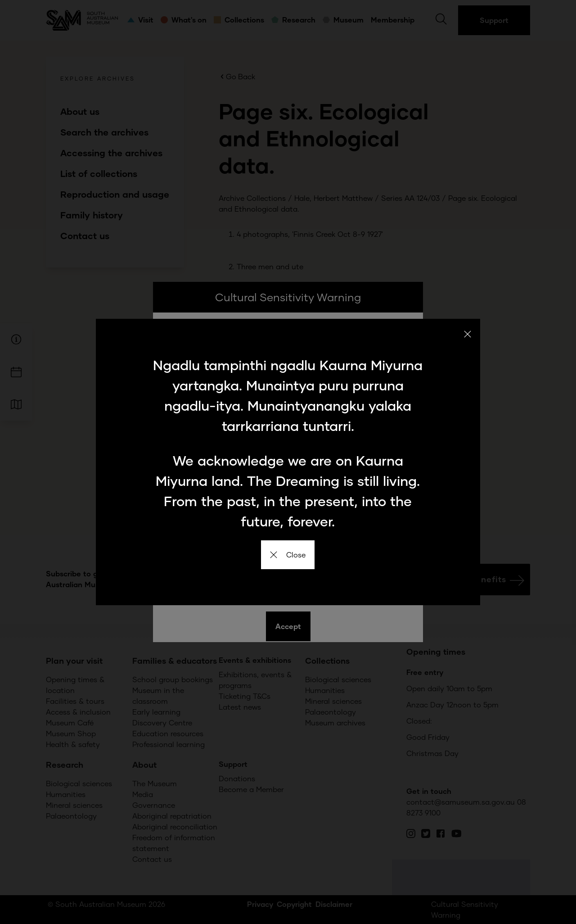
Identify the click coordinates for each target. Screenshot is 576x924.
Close (288, 555)
